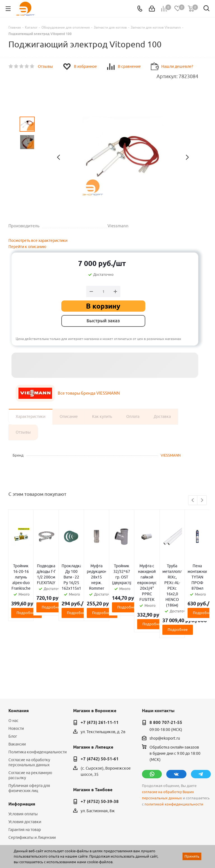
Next (202, 500)
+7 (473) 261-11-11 (100, 666)
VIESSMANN (171, 455)
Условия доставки (25, 766)
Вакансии (17, 688)
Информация (22, 748)
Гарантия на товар (25, 774)
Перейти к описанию (27, 247)
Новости (16, 672)
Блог (13, 680)
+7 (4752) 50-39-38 (100, 746)
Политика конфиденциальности (38, 696)
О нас (13, 665)
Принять (192, 856)
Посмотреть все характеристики (38, 240)
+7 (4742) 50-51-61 (100, 703)
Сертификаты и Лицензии (32, 781)
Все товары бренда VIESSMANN (89, 393)
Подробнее (41, 596)
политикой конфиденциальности (174, 748)
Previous (193, 500)
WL (47, 843)
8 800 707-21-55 (166, 666)
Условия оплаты (23, 758)
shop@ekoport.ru (165, 682)
